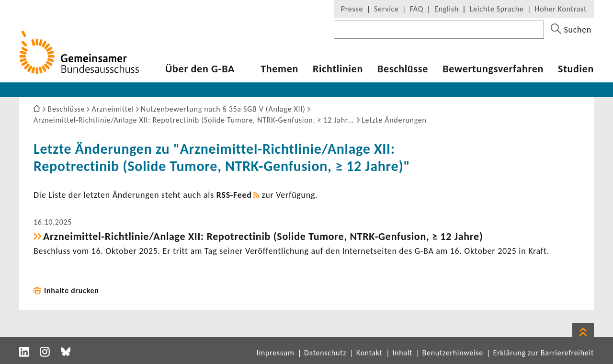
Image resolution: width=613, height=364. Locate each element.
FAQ (417, 9)
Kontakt (369, 353)
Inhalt (402, 353)
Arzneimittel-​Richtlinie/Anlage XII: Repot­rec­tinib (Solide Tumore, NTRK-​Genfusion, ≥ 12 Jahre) (263, 236)
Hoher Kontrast (561, 9)
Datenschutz (325, 353)
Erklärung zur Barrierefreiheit (543, 353)
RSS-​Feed (234, 195)
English (447, 9)
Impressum (276, 353)
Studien (576, 69)
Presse (352, 9)
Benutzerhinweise (453, 353)
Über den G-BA (200, 69)
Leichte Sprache (497, 9)
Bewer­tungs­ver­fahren (493, 69)
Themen (279, 69)
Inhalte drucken (72, 290)
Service (386, 9)
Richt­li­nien (338, 69)
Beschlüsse (403, 69)
